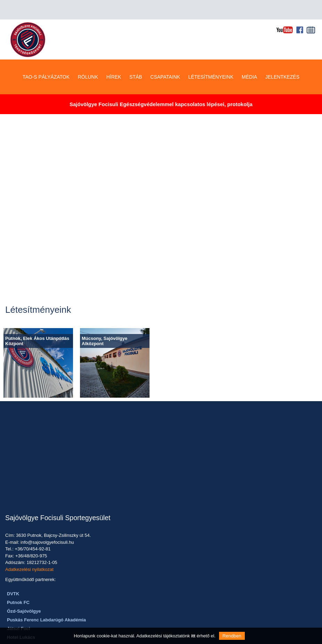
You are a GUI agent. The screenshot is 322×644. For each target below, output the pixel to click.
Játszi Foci (18, 609)
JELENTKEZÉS (282, 57)
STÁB (136, 57)
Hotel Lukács (21, 618)
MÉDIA (249, 57)
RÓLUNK (88, 57)
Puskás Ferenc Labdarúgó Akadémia (46, 600)
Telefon (146, 542)
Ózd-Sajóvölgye (24, 592)
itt (193, 636)
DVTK (13, 574)
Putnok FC (18, 583)
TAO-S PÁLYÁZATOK (46, 57)
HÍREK (114, 57)
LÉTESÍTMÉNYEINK (211, 57)
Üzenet (148, 571)
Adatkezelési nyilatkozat (29, 550)
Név (152, 504)
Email (150, 523)
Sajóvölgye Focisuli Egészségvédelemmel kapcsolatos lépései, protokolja (161, 85)
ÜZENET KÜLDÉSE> (190, 605)
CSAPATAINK (165, 57)
